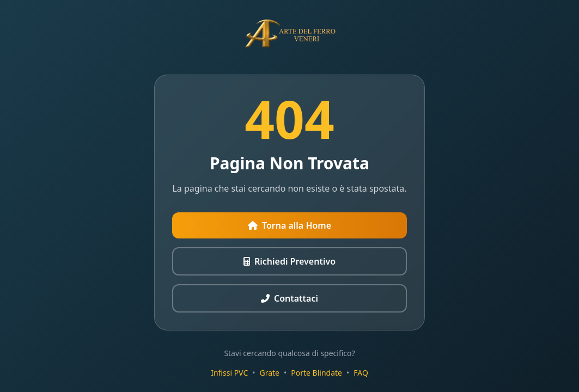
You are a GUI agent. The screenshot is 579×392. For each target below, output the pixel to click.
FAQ (361, 373)
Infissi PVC (229, 373)
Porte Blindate (316, 373)
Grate (270, 373)
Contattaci (289, 298)
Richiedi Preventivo (289, 261)
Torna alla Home (289, 225)
